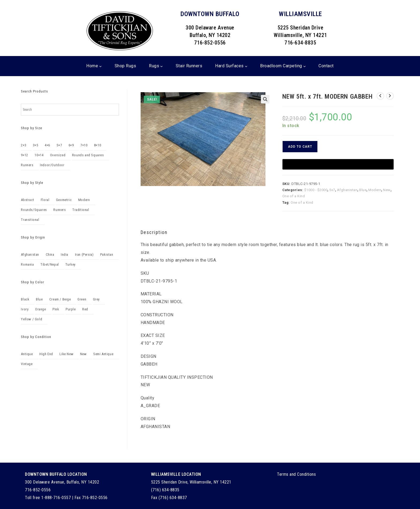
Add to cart (300, 147)
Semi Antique (103, 354)
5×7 (59, 145)
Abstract (27, 200)
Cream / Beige (60, 299)
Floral (45, 200)
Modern (375, 190)
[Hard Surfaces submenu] (246, 66)
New (387, 190)
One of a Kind (294, 196)
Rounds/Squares (34, 210)
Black (25, 299)
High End (46, 354)
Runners (27, 165)
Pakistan (107, 254)
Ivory (25, 309)
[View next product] (390, 96)
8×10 (97, 145)
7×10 (84, 145)
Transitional (30, 220)
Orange (41, 309)
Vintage (27, 364)
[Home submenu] (100, 66)
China (50, 254)
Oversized (58, 155)
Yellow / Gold (31, 319)
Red (85, 309)
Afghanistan (347, 190)
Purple (71, 309)
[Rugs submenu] (162, 66)
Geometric (64, 200)
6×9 (71, 145)
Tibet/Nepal (50, 264)
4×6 (47, 145)
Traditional (81, 210)
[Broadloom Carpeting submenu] (305, 66)
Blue (363, 190)
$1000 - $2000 (316, 190)
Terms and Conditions (296, 474)
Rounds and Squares (88, 155)
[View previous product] (380, 96)
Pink (56, 309)
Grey (96, 299)
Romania (27, 264)
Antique (27, 354)
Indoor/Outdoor (52, 165)
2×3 (24, 145)
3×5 (36, 145)
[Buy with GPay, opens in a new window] (338, 164)
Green (82, 299)
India (65, 254)
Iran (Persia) (84, 254)
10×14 (39, 155)
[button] (265, 99)
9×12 (24, 155)
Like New (66, 354)
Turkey (70, 264)
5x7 (332, 190)
